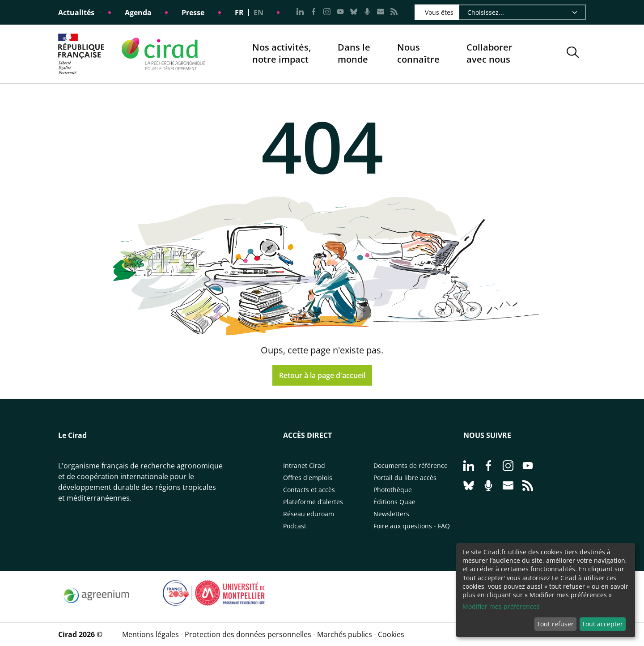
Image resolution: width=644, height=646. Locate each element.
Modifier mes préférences (501, 606)
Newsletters (391, 514)
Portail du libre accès (405, 478)
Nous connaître (418, 54)
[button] (573, 54)
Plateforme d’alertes (313, 502)
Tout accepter (602, 624)
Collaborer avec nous (489, 53)
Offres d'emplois (308, 478)
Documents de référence (411, 465)
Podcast (295, 526)
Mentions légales (150, 634)
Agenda (138, 13)
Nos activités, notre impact (282, 54)
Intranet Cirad (304, 465)
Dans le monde (354, 53)
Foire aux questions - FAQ (412, 526)
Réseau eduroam (309, 514)
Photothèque (393, 490)
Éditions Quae (394, 502)
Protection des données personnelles (248, 634)
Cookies (391, 634)
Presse (193, 13)
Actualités (76, 13)
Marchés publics (345, 634)
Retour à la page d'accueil (322, 375)
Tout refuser (555, 624)
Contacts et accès (309, 490)
